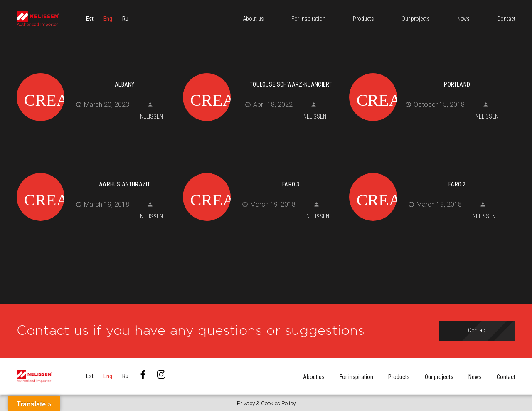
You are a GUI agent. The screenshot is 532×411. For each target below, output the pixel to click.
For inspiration (356, 377)
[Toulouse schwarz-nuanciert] (263, 72)
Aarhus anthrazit (124, 184)
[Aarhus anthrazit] (97, 172)
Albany (124, 84)
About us (314, 377)
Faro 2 (457, 184)
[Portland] (429, 72)
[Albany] (97, 72)
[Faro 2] (429, 172)
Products (399, 377)
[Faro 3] (263, 172)
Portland (457, 84)
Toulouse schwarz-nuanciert (291, 84)
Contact (506, 377)
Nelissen (151, 116)
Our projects (439, 377)
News (475, 377)
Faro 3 (291, 184)
